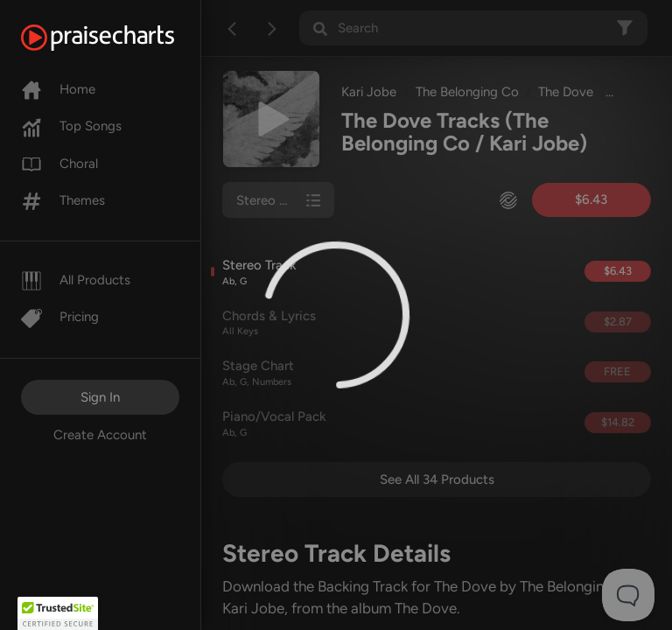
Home (58, 89)
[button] (58, 613)
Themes (63, 200)
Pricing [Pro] (60, 317)
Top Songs (71, 126)
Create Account (100, 435)
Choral (59, 164)
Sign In (100, 397)
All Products (76, 280)
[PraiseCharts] (119, 38)
